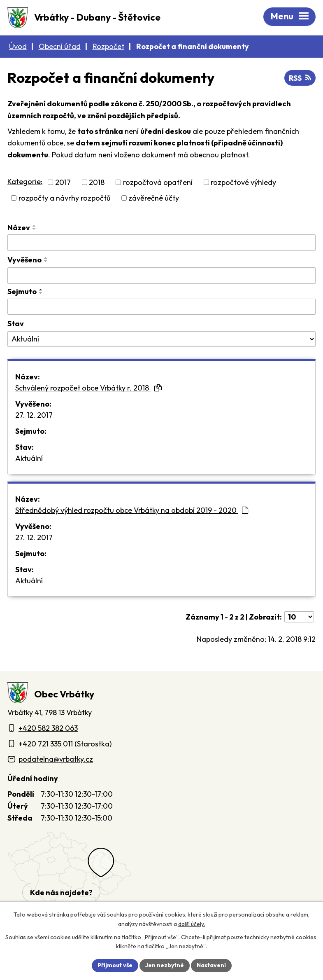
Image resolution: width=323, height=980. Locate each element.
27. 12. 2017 (34, 415)
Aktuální (29, 458)
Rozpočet (108, 46)
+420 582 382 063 (48, 728)
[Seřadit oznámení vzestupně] (35, 226)
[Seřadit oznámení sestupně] (35, 229)
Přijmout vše (115, 965)
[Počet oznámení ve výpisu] (299, 617)
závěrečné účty (154, 198)
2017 (63, 182)
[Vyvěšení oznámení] (161, 276)
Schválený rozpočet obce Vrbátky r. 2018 (88, 388)
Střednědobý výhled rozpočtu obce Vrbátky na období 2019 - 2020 (132, 510)
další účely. (192, 924)
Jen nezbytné (165, 965)
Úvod (18, 46)
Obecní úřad (60, 46)
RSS (300, 78)
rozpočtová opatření (158, 182)
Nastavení (211, 965)
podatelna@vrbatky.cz (56, 759)
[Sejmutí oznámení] (161, 307)
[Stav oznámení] (161, 339)
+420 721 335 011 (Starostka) (65, 744)
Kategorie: (25, 181)
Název (19, 228)
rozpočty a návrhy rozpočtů (64, 198)
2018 (97, 182)
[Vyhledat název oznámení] (161, 243)
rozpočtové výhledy (243, 182)
